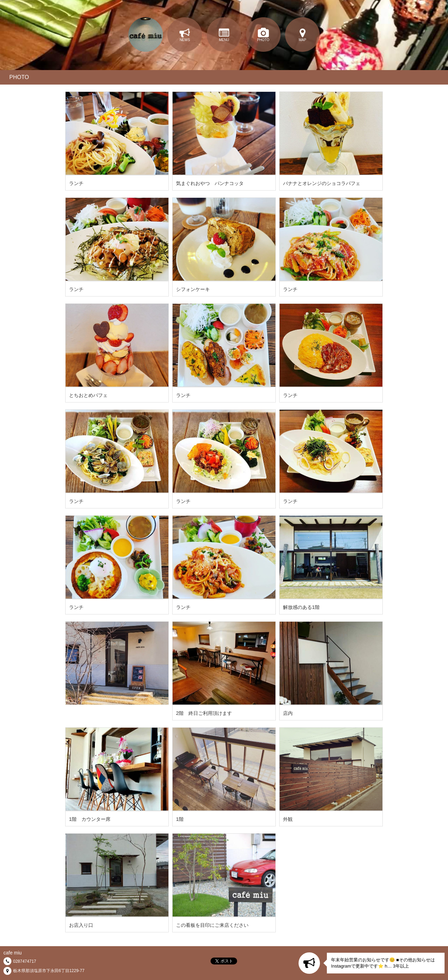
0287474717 (25, 961)
